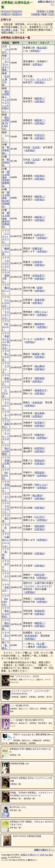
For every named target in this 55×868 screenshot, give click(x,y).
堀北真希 (39, 413)
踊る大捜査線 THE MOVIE (6, 123)
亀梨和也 (39, 324)
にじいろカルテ (6, 303)
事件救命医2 (6, 150)
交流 (51, 14)
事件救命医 (6, 162)
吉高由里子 (38, 275)
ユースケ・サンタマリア (38, 79)
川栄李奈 (37, 262)
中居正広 (39, 135)
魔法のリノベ (6, 290)
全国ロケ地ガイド (30, 855)
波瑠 (39, 288)
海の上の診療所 (6, 451)
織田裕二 (39, 98)
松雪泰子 (39, 423)
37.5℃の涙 (5, 393)
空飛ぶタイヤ (6, 487)
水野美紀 (35, 51)
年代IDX (6, 11)
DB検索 (36, 14)
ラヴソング (6, 369)
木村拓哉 (37, 403)
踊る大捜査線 (6, 626)
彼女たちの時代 (6, 614)
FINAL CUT (5, 327)
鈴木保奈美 (31, 636)
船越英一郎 (38, 354)
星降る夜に (6, 278)
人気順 (50, 11)
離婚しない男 (6, 251)
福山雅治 (39, 366)
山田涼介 (39, 235)
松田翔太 (39, 448)
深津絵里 (39, 611)
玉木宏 (36, 147)
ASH (42, 855)
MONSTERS (5, 475)
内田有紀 (39, 176)
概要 (44, 14)
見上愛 (41, 644)
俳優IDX (6, 14)
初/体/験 (5, 555)
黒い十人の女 (6, 357)
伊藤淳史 (37, 248)
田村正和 (39, 575)
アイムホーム (6, 405)
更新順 (41, 11)
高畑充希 (39, 300)
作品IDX (17, 11)
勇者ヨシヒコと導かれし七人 (6, 342)
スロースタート (6, 509)
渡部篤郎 (39, 526)
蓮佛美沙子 (41, 390)
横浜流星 (42, 48)
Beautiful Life (5, 601)
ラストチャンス (6, 315)
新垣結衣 (39, 460)
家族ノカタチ (6, 381)
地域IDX (17, 14)
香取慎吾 (39, 378)
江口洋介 (39, 517)
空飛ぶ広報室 (6, 463)
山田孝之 (39, 339)
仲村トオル (41, 312)
